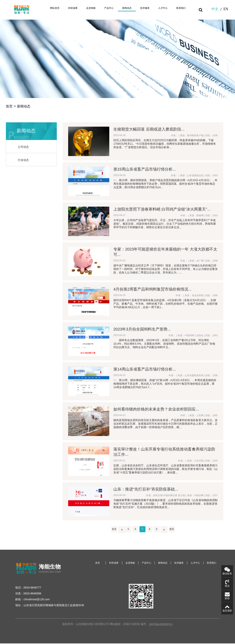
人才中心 (161, 8)
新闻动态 (121, 8)
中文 (215, 9)
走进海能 (82, 8)
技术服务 (141, 8)
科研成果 (63, 8)
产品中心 (102, 8)
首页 (10, 106)
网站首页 (43, 8)
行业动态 (24, 161)
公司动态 (24, 148)
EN (226, 9)
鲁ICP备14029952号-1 (161, 630)
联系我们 (180, 8)
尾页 (175, 530)
